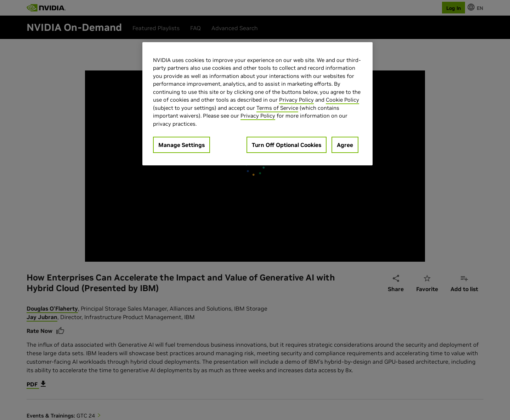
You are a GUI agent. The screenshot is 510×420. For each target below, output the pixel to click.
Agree (345, 145)
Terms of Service (277, 108)
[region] (257, 104)
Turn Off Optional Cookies (287, 145)
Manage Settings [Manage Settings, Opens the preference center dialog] (182, 145)
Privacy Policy (296, 100)
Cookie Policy (342, 100)
